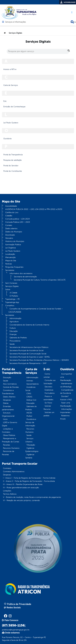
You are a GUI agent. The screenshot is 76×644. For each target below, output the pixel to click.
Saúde (12, 344)
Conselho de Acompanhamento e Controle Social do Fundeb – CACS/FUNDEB (36, 310)
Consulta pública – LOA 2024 (17, 219)
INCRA (29, 413)
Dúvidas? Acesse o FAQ (66, 398)
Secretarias (10, 270)
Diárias (6, 403)
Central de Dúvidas (11, 387)
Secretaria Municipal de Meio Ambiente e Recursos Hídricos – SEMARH (39, 360)
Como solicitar (47, 375)
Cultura (13, 328)
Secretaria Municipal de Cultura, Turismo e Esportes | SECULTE (40, 280)
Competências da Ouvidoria (67, 392)
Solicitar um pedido (49, 414)
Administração (15, 318)
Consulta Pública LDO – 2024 (18, 222)
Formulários (50, 393)
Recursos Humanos (11, 448)
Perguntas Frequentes (14, 267)
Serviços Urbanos (29, 440)
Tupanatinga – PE (12, 299)
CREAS (29, 397)
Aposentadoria (32, 384)
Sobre (8, 289)
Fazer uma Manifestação (66, 404)
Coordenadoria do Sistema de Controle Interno (29, 325)
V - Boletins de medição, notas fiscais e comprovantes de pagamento (32, 497)
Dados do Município (14, 232)
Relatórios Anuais (65, 417)
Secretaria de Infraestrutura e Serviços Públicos (29, 347)
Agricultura (14, 322)
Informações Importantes (66, 411)
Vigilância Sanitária (30, 456)
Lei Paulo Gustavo (13, 251)
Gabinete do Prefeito (18, 338)
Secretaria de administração (25, 277)
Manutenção (10, 257)
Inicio (5, 419)
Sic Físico (48, 403)
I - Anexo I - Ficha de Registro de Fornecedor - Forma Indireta (29, 478)
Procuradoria (15, 341)
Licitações (7, 491)
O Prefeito (14, 296)
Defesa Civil (31, 400)
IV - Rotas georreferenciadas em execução (21, 488)
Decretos (48, 387)
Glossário (9, 238)
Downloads (10, 235)
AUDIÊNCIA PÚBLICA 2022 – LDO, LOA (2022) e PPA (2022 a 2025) (34, 209)
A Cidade (13, 293)
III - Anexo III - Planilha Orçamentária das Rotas (23, 484)
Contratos (7, 468)
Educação (14, 331)
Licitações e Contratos (7, 430)
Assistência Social (30, 389)
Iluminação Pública (13, 245)
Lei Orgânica (10, 248)
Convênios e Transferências (8, 392)
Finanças (13, 334)
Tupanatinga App (12, 302)
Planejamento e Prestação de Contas (11, 440)
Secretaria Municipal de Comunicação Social (28, 354)
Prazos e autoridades (48, 398)
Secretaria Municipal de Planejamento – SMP (28, 363)
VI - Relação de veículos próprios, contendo (21, 500)
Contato (9, 225)
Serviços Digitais (12, 286)
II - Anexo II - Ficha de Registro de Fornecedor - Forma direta (29, 481)
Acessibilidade (11, 206)
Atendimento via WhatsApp (66, 385)
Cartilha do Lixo (12, 212)
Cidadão (9, 216)
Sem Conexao (11, 283)
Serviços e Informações (15, 22)
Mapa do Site (11, 261)
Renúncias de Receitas (8, 453)
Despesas (7, 400)
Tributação (31, 445)
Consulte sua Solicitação (49, 382)
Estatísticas (49, 390)
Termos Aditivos (10, 494)
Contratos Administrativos (14, 472)
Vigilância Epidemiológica (32, 450)
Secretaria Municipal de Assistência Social (27, 350)
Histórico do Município (15, 241)
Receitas (7, 445)
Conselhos (10, 306)
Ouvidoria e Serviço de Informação (31, 422)
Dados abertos (11, 229)
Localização (10, 254)
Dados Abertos (9, 397)
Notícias (9, 264)
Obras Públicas (9, 435)
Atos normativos (10, 384)
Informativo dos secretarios (21, 273)
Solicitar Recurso (47, 408)
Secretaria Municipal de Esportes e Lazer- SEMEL (30, 357)
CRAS (29, 394)
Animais (30, 381)
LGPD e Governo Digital (10, 424)
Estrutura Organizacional (8, 414)
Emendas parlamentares (8, 408)
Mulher (29, 416)
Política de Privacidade (18, 604)
